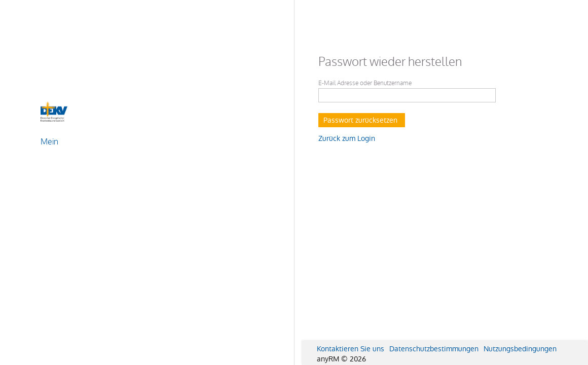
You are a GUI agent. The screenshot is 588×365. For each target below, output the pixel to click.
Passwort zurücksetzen (360, 120)
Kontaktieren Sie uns (351, 349)
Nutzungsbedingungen (520, 349)
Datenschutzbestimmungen (434, 349)
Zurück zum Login (347, 138)
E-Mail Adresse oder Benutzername (365, 83)
